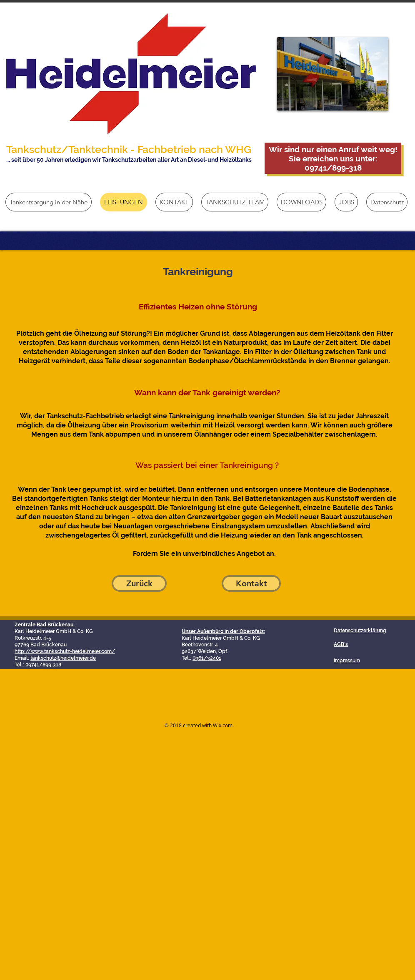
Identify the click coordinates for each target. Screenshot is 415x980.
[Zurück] (139, 583)
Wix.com (223, 725)
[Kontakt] (251, 583)
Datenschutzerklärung (360, 631)
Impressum (347, 661)
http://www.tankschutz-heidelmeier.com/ (65, 651)
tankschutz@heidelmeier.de (63, 658)
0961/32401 (207, 658)
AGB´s (341, 644)
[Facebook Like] (292, 689)
